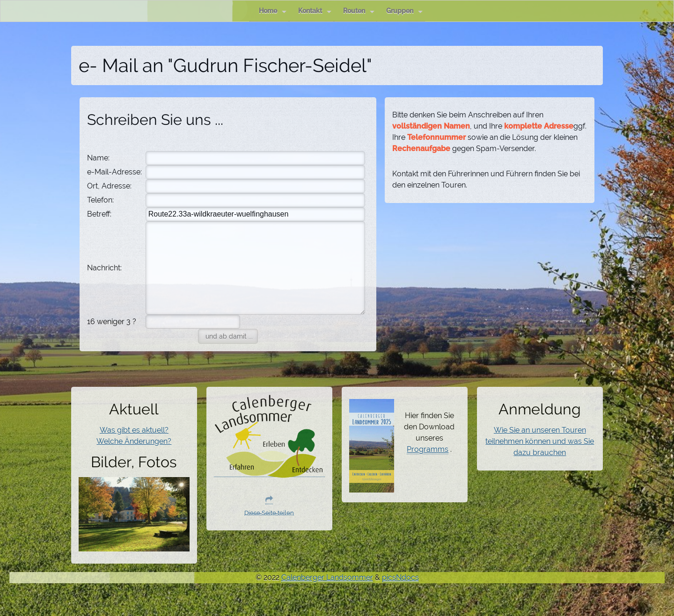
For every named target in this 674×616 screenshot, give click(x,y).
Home (273, 11)
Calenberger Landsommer (327, 577)
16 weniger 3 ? (112, 322)
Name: (98, 158)
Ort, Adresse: (109, 186)
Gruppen (404, 11)
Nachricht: (104, 268)
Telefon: (100, 200)
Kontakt (315, 11)
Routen (359, 11)
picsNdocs (400, 577)
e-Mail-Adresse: (114, 172)
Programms (428, 449)
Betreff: (99, 214)
